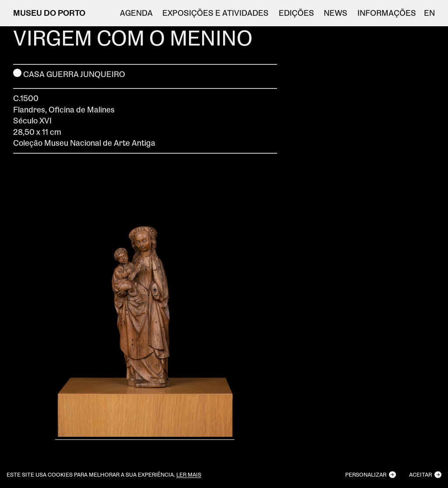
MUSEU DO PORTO (49, 13)
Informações (387, 13)
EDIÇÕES (296, 13)
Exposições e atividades (215, 13)
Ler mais (189, 475)
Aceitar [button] (420, 474)
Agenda (136, 13)
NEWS (336, 13)
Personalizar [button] (366, 474)
